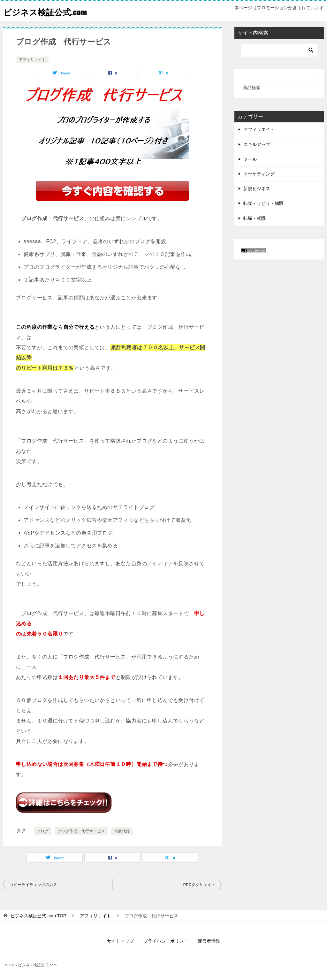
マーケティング (259, 174)
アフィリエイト (32, 60)
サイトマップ (120, 941)
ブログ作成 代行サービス (81, 831)
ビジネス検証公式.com (51, 11)
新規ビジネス (257, 189)
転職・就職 (255, 218)
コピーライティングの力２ (33, 885)
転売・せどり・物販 (263, 203)
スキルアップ (257, 144)
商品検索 (252, 88)
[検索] (279, 50)
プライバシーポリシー (166, 941)
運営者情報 (209, 941)
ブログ (43, 831)
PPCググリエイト (199, 885)
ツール (250, 159)
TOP (38, 916)
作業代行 (122, 831)
